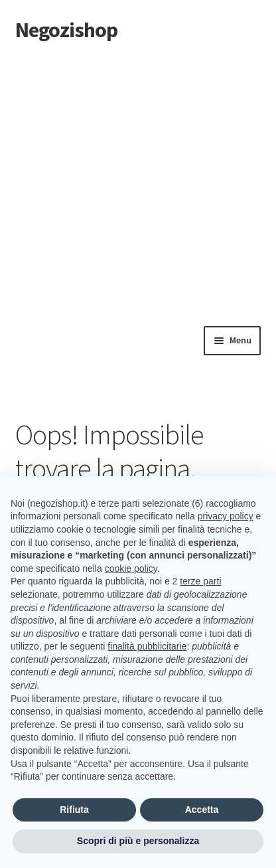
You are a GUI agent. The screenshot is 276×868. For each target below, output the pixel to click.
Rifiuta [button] (74, 810)
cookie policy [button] (131, 568)
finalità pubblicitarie (147, 646)
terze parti (200, 581)
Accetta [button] (202, 810)
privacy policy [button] (226, 516)
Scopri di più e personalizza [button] (138, 841)
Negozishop (66, 30)
